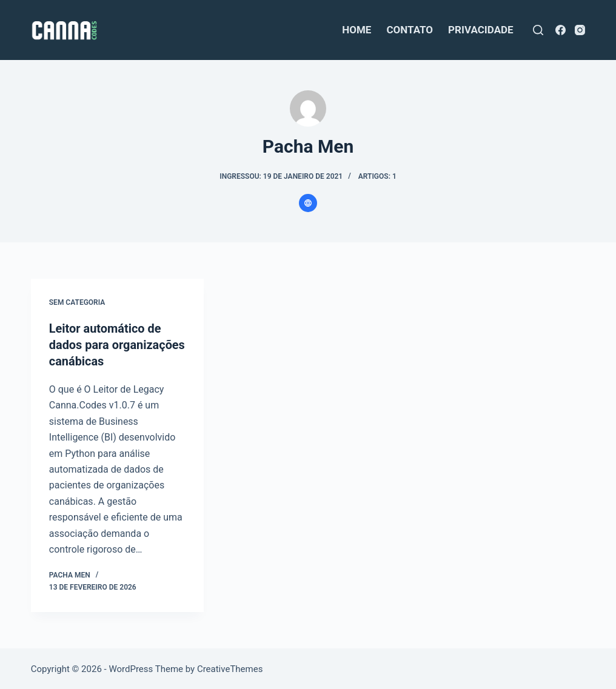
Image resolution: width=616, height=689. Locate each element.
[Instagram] (580, 30)
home (357, 30)
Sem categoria (77, 302)
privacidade (481, 30)
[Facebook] (561, 30)
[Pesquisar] (538, 30)
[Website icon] (308, 203)
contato (410, 30)
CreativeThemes (230, 668)
